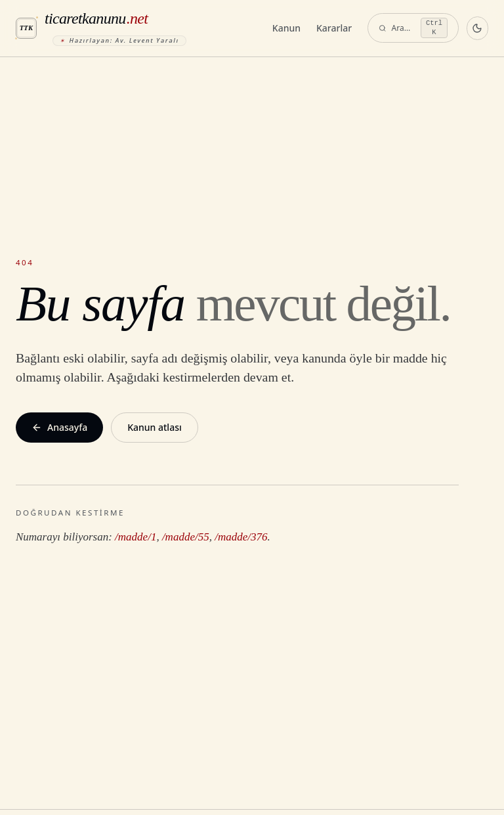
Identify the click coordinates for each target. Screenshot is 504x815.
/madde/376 (241, 537)
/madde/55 (186, 537)
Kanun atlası (155, 427)
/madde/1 (136, 537)
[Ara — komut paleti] (413, 28)
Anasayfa (59, 427)
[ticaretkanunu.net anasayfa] (139, 28)
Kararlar (334, 28)
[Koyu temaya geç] (477, 28)
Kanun (286, 28)
